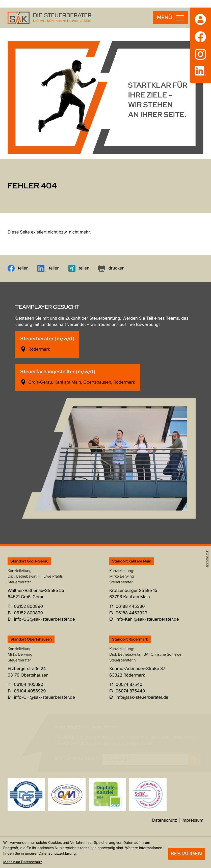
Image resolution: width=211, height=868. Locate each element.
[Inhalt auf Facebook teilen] (18, 268)
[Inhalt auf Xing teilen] (79, 268)
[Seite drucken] (111, 268)
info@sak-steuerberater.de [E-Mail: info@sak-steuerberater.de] (142, 697)
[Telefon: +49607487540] (129, 685)
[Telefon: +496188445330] (130, 607)
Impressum (192, 820)
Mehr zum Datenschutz (23, 862)
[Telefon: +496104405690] (29, 685)
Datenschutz (165, 820)
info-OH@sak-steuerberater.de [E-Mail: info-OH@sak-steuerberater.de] (44, 697)
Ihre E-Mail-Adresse (76, 758)
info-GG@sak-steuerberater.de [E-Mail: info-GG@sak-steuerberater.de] (44, 619)
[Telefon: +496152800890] (28, 607)
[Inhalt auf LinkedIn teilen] (48, 268)
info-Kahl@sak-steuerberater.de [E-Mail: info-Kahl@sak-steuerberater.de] (147, 619)
